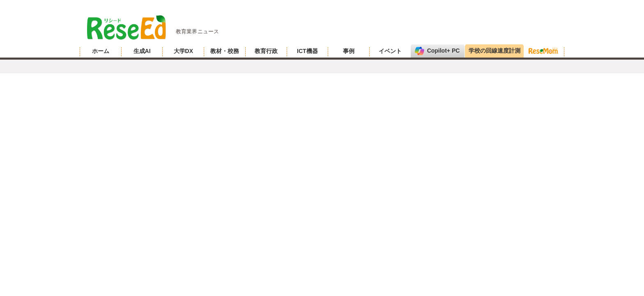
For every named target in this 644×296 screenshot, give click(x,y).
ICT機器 (307, 51)
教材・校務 (225, 51)
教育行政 (266, 51)
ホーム (101, 51)
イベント (390, 51)
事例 (349, 51)
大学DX (183, 51)
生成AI (142, 51)
